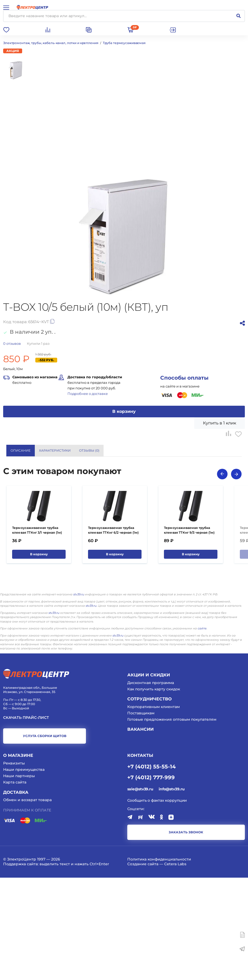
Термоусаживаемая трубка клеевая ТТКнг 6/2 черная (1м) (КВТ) (113, 635)
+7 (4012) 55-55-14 (152, 869)
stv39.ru (79, 697)
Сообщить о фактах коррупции (157, 903)
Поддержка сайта (20, 966)
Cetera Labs (175, 966)
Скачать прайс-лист (26, 820)
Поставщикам (141, 815)
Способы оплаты (184, 378)
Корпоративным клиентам (154, 809)
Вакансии (140, 832)
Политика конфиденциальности (159, 962)
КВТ (130, 528)
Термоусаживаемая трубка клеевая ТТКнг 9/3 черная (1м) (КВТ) (189, 635)
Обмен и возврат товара (27, 902)
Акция (13, 51)
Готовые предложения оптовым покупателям (172, 822)
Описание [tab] (21, 450)
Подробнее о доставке (88, 394)
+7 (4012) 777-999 (151, 879)
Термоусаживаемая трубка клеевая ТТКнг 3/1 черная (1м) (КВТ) (37, 635)
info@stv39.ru (172, 891)
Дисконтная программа (151, 785)
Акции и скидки (149, 777)
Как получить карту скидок (154, 791)
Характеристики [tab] (55, 450)
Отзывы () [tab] (89, 450)
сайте (202, 731)
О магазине (18, 858)
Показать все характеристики (209, 507)
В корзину (124, 411)
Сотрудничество (149, 801)
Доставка (16, 894)
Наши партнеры (19, 878)
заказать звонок (186, 934)
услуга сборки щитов (45, 838)
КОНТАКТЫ (140, 858)
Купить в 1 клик (220, 423)
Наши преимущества (24, 872)
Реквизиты (14, 866)
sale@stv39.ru (140, 891)
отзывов (12, 343)
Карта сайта (15, 885)
